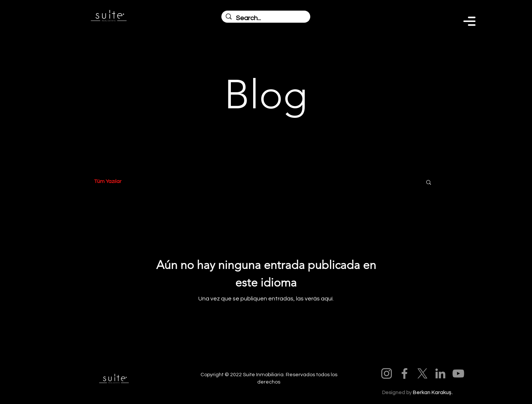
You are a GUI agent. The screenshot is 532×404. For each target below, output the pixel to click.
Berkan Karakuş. (433, 393)
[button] (429, 183)
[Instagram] (387, 373)
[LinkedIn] (440, 373)
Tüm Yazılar (108, 182)
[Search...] (265, 18)
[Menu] (469, 21)
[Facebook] (404, 373)
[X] (422, 373)
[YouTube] (458, 373)
